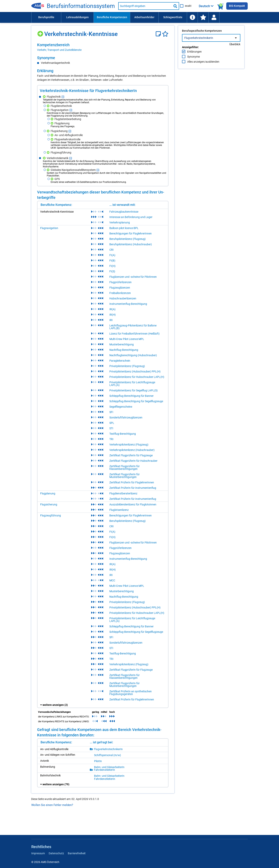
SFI (111, 412)
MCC (112, 580)
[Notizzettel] (159, 34)
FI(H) (112, 266)
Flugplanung (48, 493)
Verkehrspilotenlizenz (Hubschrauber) (132, 450)
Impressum (38, 853)
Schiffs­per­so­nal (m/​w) (108, 755)
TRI (111, 439)
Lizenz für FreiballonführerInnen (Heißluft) (134, 334)
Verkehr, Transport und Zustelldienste (59, 50)
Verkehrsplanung (120, 222)
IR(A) (112, 309)
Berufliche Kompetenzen (112, 17)
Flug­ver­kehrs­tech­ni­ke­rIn (108, 749)
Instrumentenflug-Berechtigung (128, 304)
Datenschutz (56, 853)
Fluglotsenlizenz (119, 510)
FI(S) (112, 271)
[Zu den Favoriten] (203, 17)
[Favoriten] (165, 34)
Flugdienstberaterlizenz (123, 493)
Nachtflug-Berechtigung (124, 350)
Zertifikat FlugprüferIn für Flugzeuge (131, 455)
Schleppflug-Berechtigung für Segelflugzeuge (136, 401)
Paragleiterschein (120, 361)
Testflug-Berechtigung (123, 434)
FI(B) (112, 261)
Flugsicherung (49, 504)
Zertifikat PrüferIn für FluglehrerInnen (132, 482)
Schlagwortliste (173, 17)
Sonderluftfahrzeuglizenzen (126, 417)
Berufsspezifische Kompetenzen (202, 39)
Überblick (235, 52)
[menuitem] (46, 17)
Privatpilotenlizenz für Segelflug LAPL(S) (134, 390)
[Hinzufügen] (41, 32)
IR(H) (113, 315)
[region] (103, 47)
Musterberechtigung (122, 344)
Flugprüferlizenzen (120, 282)
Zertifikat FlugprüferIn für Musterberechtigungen (125, 476)
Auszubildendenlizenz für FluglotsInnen (133, 504)
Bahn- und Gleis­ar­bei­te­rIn (109, 767)
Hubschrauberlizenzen (123, 298)
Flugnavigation (49, 228)
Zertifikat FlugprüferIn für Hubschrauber (133, 461)
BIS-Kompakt (237, 6)
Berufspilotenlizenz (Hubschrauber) (131, 244)
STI (111, 428)
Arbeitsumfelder (144, 17)
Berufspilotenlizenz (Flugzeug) (128, 239)
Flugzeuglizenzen (120, 288)
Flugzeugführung (51, 515)
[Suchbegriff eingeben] (145, 6)
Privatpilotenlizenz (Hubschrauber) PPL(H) (135, 371)
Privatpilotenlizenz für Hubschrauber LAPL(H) (137, 377)
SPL (112, 423)
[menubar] (139, 17)
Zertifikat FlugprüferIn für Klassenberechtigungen (125, 468)
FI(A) (112, 255)
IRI (111, 320)
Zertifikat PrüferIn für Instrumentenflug (133, 488)
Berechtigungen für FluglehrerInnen (131, 233)
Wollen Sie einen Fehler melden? (52, 805)
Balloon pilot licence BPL (124, 228)
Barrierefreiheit (77, 853)
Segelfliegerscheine (121, 407)
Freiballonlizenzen (120, 293)
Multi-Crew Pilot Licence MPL (127, 339)
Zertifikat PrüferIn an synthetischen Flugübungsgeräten (131, 693)
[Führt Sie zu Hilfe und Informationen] (192, 17)
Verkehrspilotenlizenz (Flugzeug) (129, 445)
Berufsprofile (46, 17)
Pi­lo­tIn (98, 761)
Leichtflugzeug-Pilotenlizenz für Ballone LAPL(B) (133, 327)
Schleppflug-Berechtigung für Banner (131, 396)
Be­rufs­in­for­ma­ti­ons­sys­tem (81, 6)
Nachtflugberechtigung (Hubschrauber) (133, 355)
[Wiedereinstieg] (214, 17)
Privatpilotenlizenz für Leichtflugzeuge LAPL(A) (132, 384)
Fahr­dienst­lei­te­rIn (104, 770)
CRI (111, 250)
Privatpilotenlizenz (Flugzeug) (127, 366)
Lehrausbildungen (77, 17)
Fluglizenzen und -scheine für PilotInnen (133, 277)
